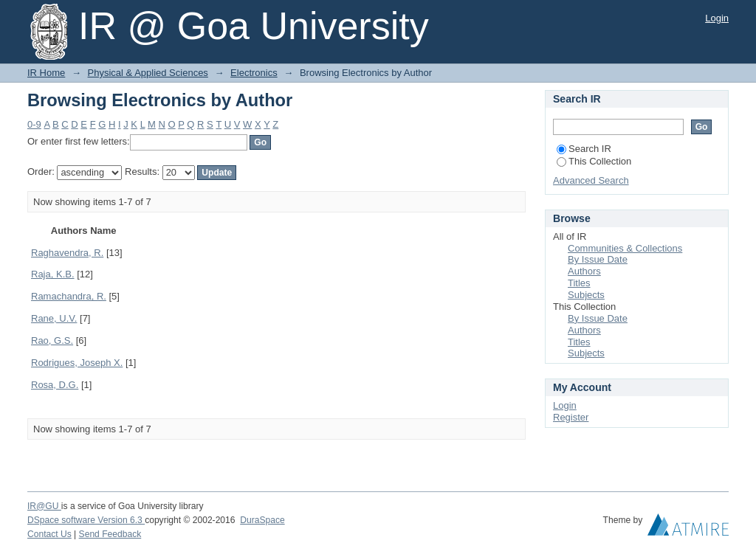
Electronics (254, 73)
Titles (579, 283)
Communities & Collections (625, 248)
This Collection (594, 161)
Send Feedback (110, 534)
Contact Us (49, 534)
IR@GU (44, 506)
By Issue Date (598, 259)
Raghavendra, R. (67, 253)
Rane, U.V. (54, 318)
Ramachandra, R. (69, 296)
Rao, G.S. (52, 340)
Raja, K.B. (53, 274)
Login (717, 18)
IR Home (46, 73)
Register (571, 417)
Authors (584, 271)
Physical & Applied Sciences (148, 73)
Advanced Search (591, 180)
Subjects (586, 295)
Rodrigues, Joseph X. (77, 363)
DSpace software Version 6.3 (86, 520)
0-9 (34, 124)
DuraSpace (262, 520)
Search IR (584, 149)
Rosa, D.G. (55, 385)
